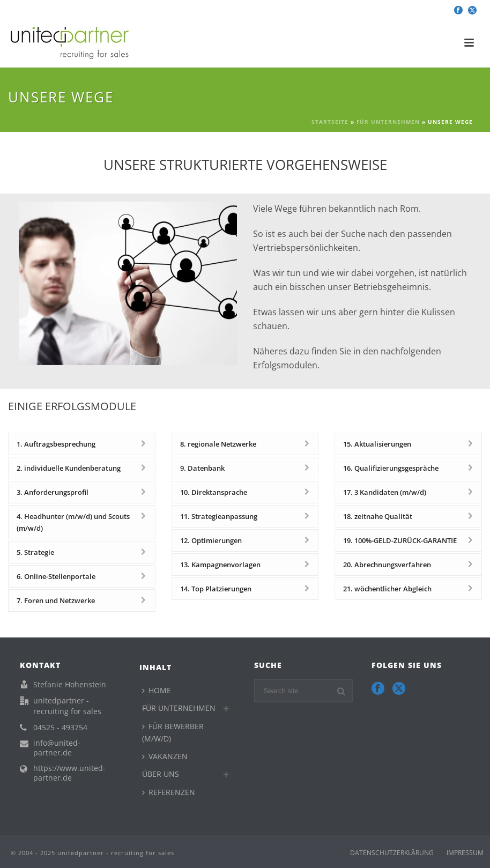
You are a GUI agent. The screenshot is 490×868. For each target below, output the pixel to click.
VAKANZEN (165, 756)
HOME (157, 690)
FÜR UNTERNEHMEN (388, 122)
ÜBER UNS (161, 774)
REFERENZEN (169, 792)
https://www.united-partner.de (69, 773)
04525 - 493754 (60, 728)
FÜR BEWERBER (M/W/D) (173, 732)
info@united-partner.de (57, 748)
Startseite (330, 122)
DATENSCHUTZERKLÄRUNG (392, 853)
